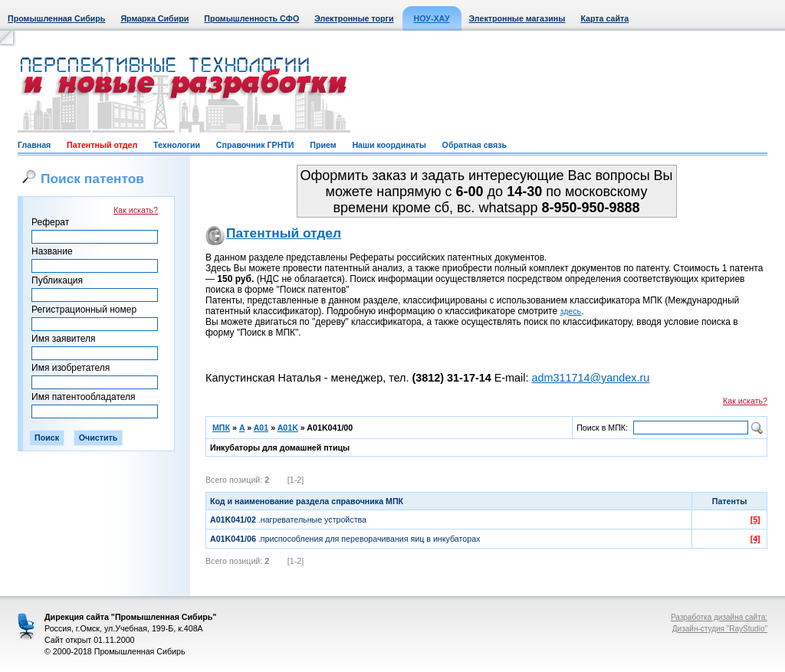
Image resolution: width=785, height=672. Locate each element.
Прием (323, 145)
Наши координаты (389, 145)
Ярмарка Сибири (154, 18)
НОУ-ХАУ (432, 18)
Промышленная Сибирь (56, 18)
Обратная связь (475, 145)
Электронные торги (354, 18)
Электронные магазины (517, 18)
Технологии (177, 145)
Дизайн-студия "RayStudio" (720, 629)
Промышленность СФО (251, 18)
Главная (34, 145)
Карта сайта (604, 18)
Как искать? (136, 210)
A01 (261, 428)
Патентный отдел (102, 145)
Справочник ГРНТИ (255, 145)
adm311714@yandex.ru (590, 378)
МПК (221, 428)
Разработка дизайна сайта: (719, 617)
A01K (288, 428)
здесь (571, 311)
